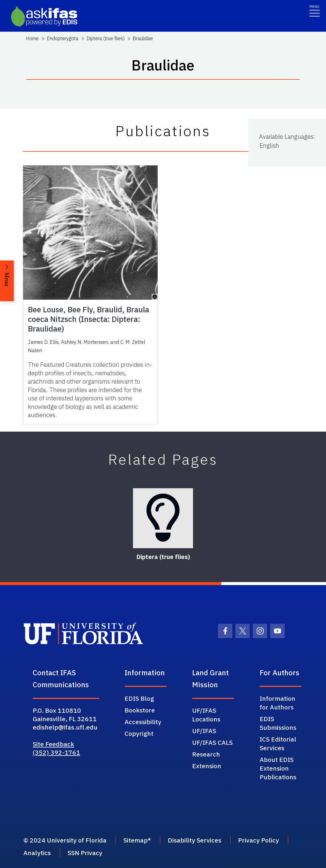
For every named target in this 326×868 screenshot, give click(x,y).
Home (32, 38)
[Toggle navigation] (315, 10)
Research (206, 754)
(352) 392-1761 (56, 752)
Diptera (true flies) (106, 38)
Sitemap (136, 840)
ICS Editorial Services (278, 743)
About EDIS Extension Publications (278, 768)
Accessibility (143, 722)
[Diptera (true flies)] (163, 518)
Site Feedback (53, 744)
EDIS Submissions (278, 723)
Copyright (139, 733)
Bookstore (140, 710)
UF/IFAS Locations (206, 715)
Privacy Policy (258, 840)
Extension (207, 766)
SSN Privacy (85, 853)
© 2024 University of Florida (65, 840)
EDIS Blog (139, 698)
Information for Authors (278, 703)
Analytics (37, 853)
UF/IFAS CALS (212, 742)
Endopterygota (63, 38)
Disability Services (195, 840)
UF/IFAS (204, 731)
